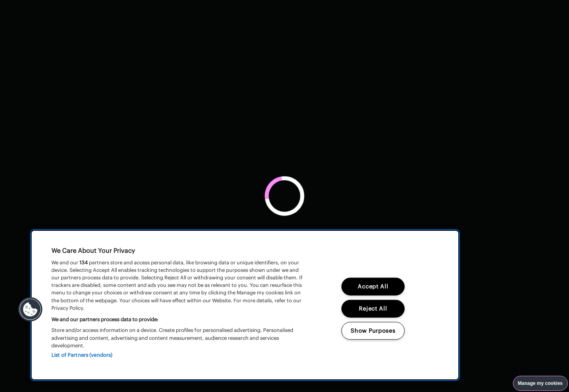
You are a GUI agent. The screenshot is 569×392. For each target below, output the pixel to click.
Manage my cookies (540, 383)
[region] (245, 305)
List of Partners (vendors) (82, 355)
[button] (30, 309)
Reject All (373, 308)
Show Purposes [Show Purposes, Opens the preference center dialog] (373, 330)
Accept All (373, 286)
